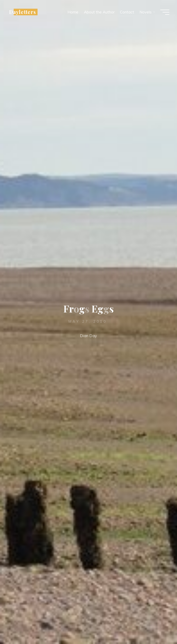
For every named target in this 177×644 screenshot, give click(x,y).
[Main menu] (165, 12)
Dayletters (23, 12)
